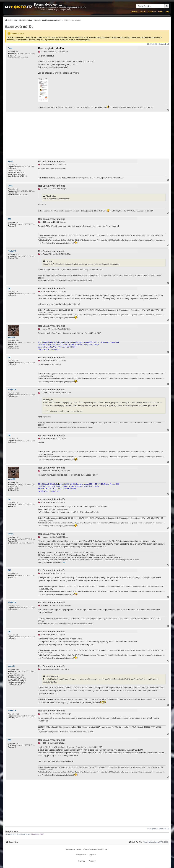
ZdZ (9, 219)
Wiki (160, 12)
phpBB (79, 849)
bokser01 (11, 666)
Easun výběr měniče (19, 27)
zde (64, 562)
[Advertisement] (87, 135)
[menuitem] (43, 20)
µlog (167, 12)
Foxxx (10, 48)
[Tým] (139, 842)
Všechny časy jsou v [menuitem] (156, 842)
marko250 (12, 337)
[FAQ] (132, 842)
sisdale (10, 534)
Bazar (151, 12)
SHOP (143, 12)
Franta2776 (12, 251)
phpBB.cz (93, 855)
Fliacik (10, 161)
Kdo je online (11, 831)
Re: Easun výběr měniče (52, 161)
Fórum (134, 12)
